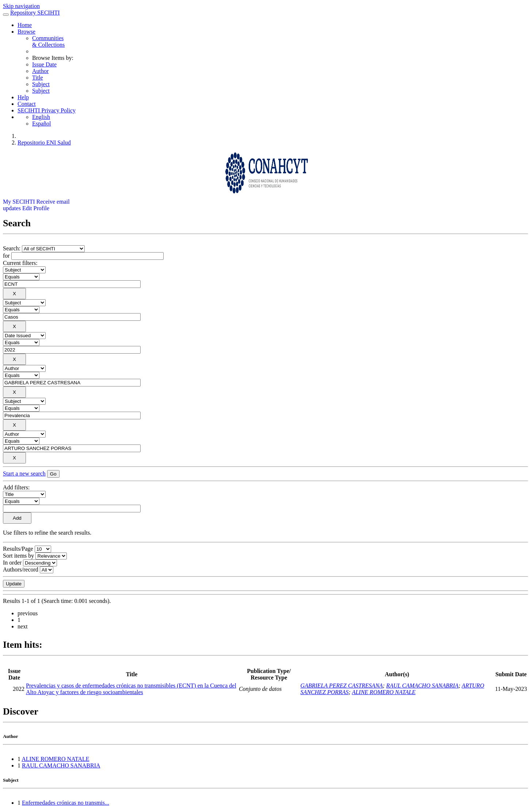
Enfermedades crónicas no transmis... (66, 803)
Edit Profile (36, 208)
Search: (12, 248)
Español (42, 124)
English (41, 117)
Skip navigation (21, 6)
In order (12, 563)
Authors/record (21, 569)
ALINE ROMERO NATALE (384, 692)
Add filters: (16, 487)
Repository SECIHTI (35, 13)
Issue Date (44, 64)
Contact (27, 104)
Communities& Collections (48, 41)
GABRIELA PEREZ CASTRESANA (342, 686)
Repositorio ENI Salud (44, 143)
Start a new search (24, 474)
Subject (41, 84)
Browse (26, 32)
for (6, 256)
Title (38, 78)
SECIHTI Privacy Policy (47, 110)
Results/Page (18, 549)
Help (23, 97)
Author (40, 71)
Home (25, 25)
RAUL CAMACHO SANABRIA (422, 686)
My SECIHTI (19, 202)
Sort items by (18, 556)
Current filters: (20, 263)
